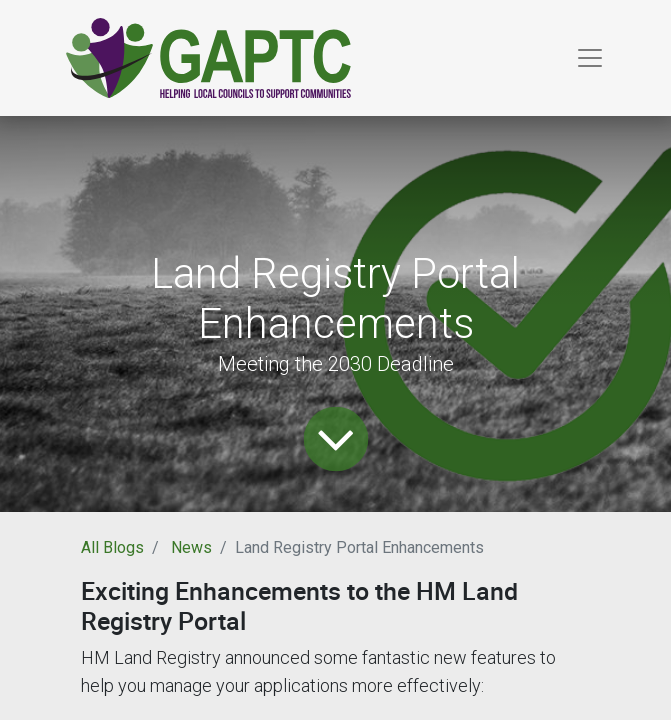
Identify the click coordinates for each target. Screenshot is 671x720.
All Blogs (112, 547)
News (191, 547)
